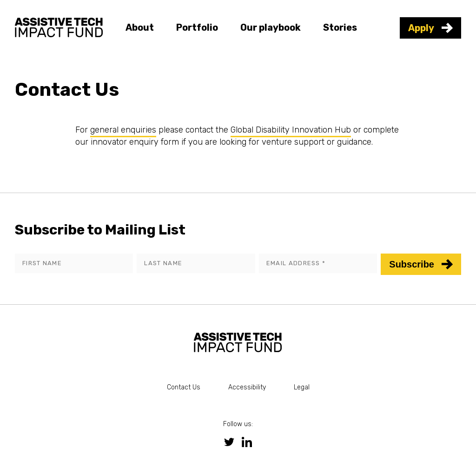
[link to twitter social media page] (229, 442)
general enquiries (123, 130)
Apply (430, 28)
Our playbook (271, 27)
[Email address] (318, 263)
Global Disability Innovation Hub (291, 130)
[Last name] (196, 263)
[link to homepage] (59, 26)
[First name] (74, 263)
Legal (302, 387)
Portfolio (197, 27)
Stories (340, 27)
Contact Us (184, 387)
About (140, 27)
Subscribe (421, 264)
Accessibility (247, 387)
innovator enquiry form (135, 142)
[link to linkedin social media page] (247, 442)
